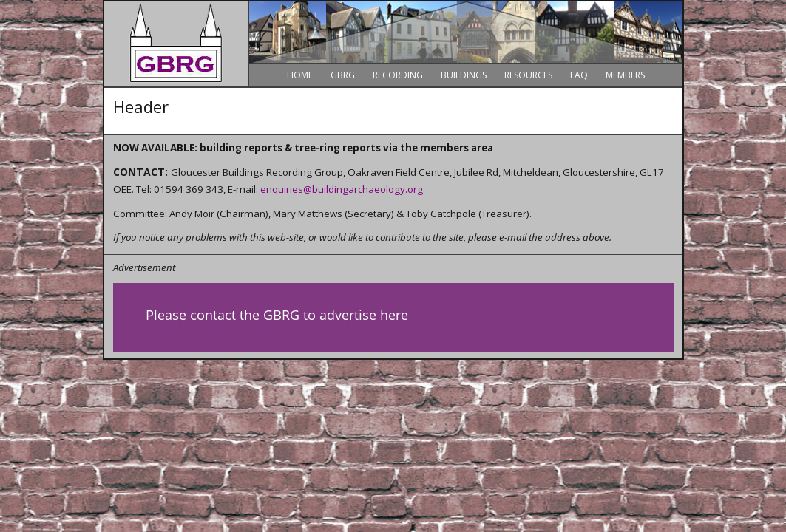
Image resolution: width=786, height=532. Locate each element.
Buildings (464, 75)
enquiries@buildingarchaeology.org (342, 189)
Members (625, 75)
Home (300, 75)
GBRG (343, 75)
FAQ (579, 75)
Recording (398, 75)
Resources (528, 75)
